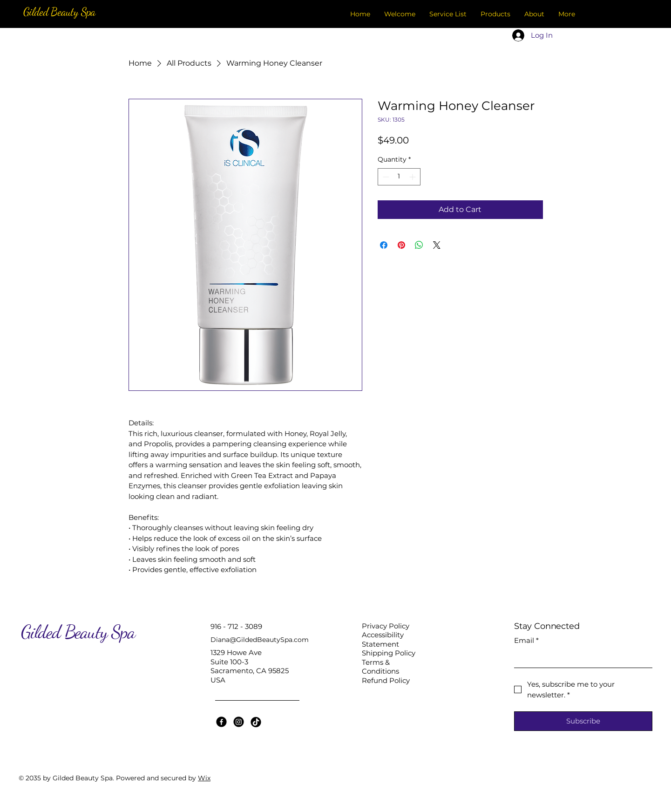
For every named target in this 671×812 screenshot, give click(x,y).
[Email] (580, 658)
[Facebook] (221, 722)
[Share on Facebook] (384, 245)
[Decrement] (385, 177)
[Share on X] (437, 245)
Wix (204, 778)
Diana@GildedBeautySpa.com (260, 640)
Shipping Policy (389, 653)
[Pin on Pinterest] (401, 245)
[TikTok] (256, 722)
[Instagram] (239, 722)
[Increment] (413, 177)
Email (526, 641)
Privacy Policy (386, 626)
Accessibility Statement (383, 639)
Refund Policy (386, 680)
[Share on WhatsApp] (419, 245)
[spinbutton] (399, 177)
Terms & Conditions (380, 667)
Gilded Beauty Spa (59, 12)
